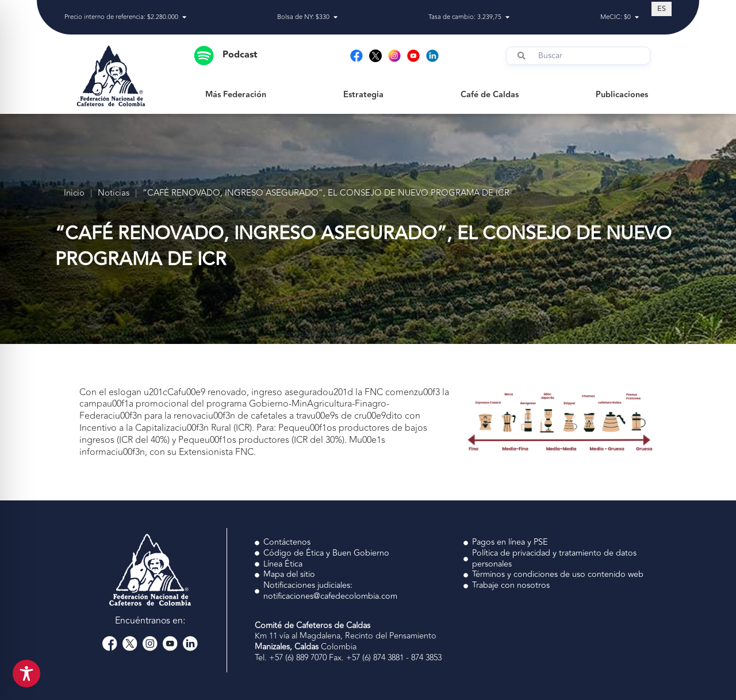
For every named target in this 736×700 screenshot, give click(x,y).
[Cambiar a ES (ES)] (662, 9)
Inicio (74, 194)
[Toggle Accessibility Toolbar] (26, 674)
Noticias (114, 194)
